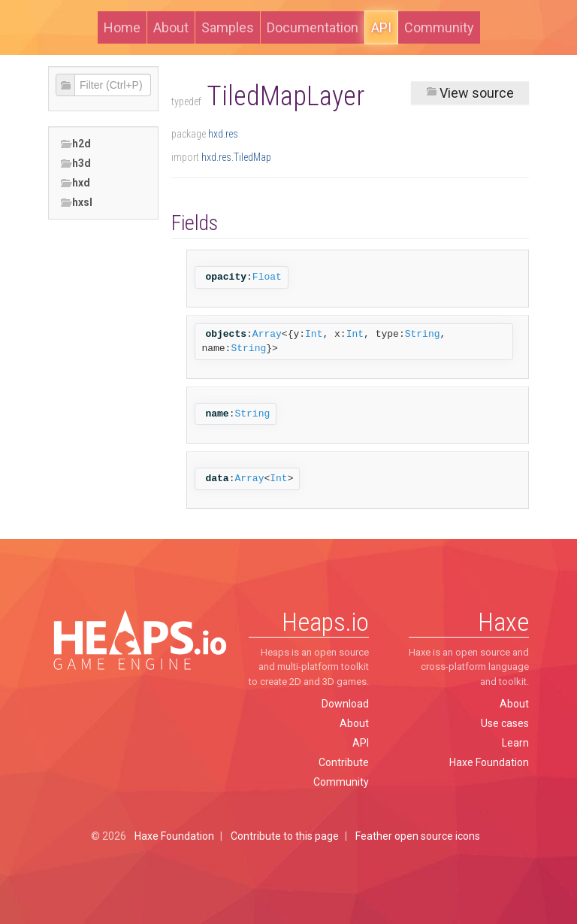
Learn (515, 743)
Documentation (313, 27)
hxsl (76, 203)
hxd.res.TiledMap (236, 157)
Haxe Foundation (489, 762)
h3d (76, 164)
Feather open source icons (418, 836)
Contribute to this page (285, 836)
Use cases (505, 723)
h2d (76, 144)
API (381, 27)
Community (439, 27)
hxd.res (223, 134)
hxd (75, 183)
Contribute (344, 762)
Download (345, 704)
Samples (228, 27)
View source (470, 93)
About (171, 27)
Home (122, 27)
